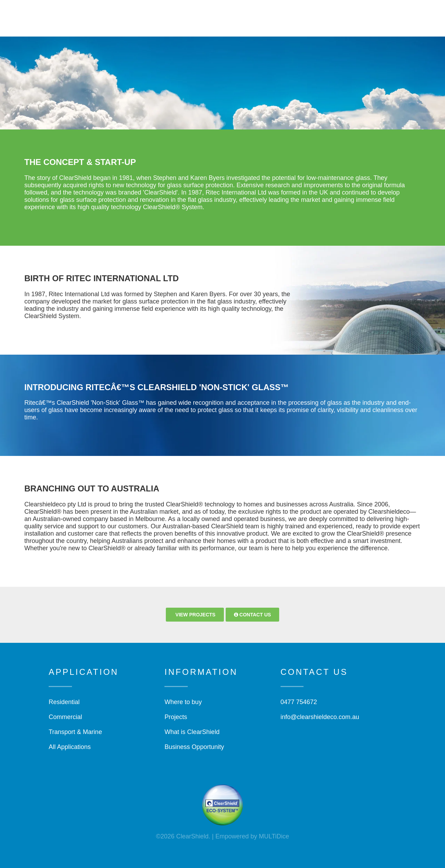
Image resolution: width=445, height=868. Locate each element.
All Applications (70, 747)
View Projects (195, 615)
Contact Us (133, 30)
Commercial (65, 717)
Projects (367, 16)
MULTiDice (274, 836)
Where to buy (183, 702)
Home (124, 16)
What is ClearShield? (169, 16)
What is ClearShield (192, 732)
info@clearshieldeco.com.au (320, 717)
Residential (64, 702)
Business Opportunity (194, 747)
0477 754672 (299, 702)
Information (307, 16)
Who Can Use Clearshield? (244, 16)
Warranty (171, 30)
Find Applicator (411, 16)
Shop (339, 16)
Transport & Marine (75, 732)
